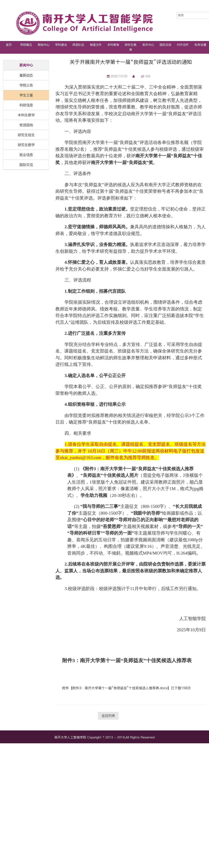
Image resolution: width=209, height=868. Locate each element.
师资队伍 (78, 45)
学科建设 (61, 45)
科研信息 (26, 105)
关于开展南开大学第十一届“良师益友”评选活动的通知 (131, 62)
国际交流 (165, 45)
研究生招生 (26, 135)
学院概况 (26, 45)
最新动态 (26, 75)
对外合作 (183, 45)
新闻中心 (44, 45)
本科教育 (113, 45)
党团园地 (26, 125)
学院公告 (26, 85)
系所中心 (148, 45)
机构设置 (200, 45)
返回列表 (108, 716)
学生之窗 (26, 95)
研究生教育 (131, 47)
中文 (193, 8)
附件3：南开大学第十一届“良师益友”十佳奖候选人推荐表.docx (120, 688)
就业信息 (26, 155)
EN (202, 8)
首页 (9, 45)
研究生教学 (26, 145)
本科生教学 (26, 115)
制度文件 (96, 45)
